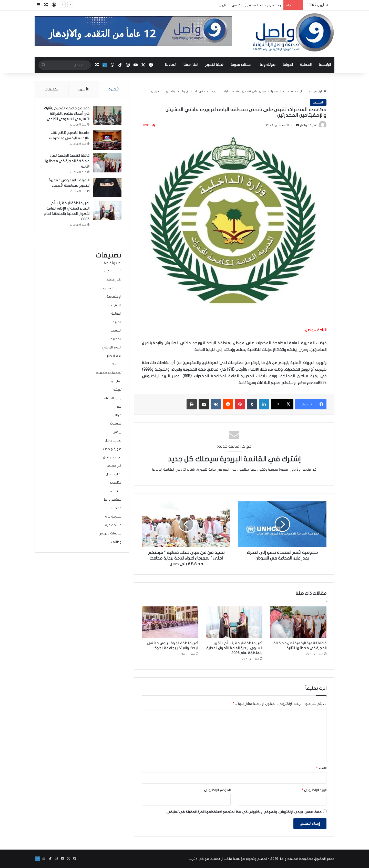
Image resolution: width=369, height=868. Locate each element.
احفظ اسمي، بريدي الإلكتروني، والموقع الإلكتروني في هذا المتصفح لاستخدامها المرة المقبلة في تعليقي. (244, 812)
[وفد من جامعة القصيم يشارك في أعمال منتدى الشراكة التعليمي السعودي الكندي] (107, 115)
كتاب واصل (114, 474)
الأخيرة (114, 89)
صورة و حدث (112, 449)
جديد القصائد (112, 398)
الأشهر (83, 89)
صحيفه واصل (309, 125)
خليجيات (116, 423)
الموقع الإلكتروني (217, 790)
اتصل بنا (171, 65)
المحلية (306, 65)
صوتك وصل (267, 65)
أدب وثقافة (113, 263)
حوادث (116, 415)
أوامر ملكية (113, 271)
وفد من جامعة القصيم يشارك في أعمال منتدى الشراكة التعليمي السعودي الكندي (67, 114)
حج (119, 407)
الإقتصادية (114, 297)
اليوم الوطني (112, 347)
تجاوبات (116, 364)
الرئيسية (325, 65)
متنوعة (116, 491)
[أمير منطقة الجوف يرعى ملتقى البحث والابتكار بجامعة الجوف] (170, 622)
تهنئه (117, 390)
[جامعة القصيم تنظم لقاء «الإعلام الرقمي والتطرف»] (107, 140)
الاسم (321, 768)
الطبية (117, 322)
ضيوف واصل (112, 457)
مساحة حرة (113, 516)
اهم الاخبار (114, 356)
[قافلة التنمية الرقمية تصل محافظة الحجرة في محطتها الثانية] (298, 622)
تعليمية (116, 381)
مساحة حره (113, 525)
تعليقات (51, 89)
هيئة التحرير (214, 65)
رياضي (117, 432)
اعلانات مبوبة (241, 65)
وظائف (116, 542)
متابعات (116, 483)
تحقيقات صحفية (109, 373)
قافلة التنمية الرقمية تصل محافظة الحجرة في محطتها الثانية (67, 161)
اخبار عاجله (114, 280)
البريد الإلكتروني (314, 790)
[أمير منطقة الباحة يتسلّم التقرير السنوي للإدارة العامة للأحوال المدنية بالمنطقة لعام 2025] (234, 622)
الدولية (288, 65)
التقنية (116, 305)
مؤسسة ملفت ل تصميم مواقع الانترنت (217, 859)
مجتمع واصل (112, 500)
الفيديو (116, 330)
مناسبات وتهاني (110, 533)
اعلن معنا (191, 65)
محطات (116, 508)
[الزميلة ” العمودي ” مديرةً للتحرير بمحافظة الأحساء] (107, 187)
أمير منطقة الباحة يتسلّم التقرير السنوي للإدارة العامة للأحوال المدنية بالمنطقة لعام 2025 (234, 648)
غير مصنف (114, 466)
